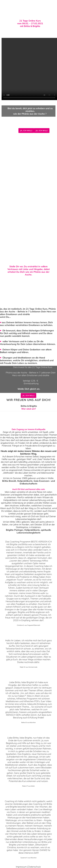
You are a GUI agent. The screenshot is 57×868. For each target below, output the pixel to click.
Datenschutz (35, 867)
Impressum (21, 867)
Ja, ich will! (26, 131)
